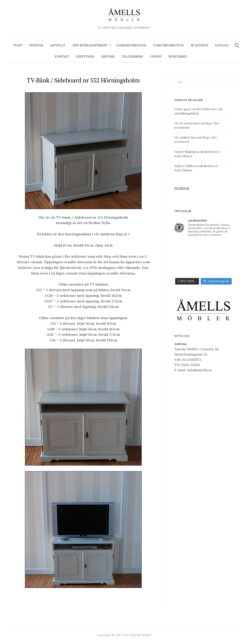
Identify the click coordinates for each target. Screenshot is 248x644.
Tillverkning (133, 57)
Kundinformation (131, 45)
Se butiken (199, 45)
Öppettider (85, 57)
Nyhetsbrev (178, 57)
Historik (108, 57)
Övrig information (168, 45)
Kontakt (62, 57)
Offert (156, 57)
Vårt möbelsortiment (90, 45)
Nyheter (36, 45)
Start (18, 45)
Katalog (222, 45)
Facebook (182, 188)
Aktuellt (58, 45)
